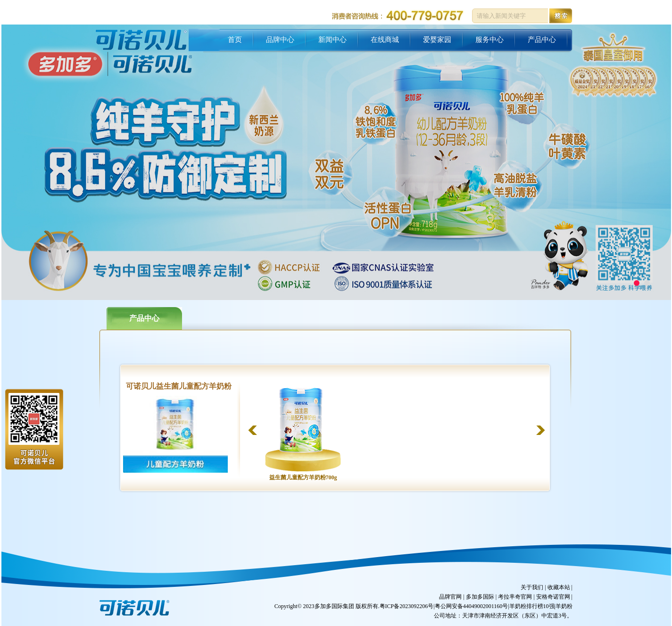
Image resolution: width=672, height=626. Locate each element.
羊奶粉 (564, 606)
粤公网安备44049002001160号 (472, 606)
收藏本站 (559, 587)
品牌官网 (450, 597)
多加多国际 (480, 597)
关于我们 (532, 587)
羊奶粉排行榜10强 (532, 606)
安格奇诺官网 (553, 597)
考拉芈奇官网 (515, 597)
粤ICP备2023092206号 (407, 606)
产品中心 (144, 318)
